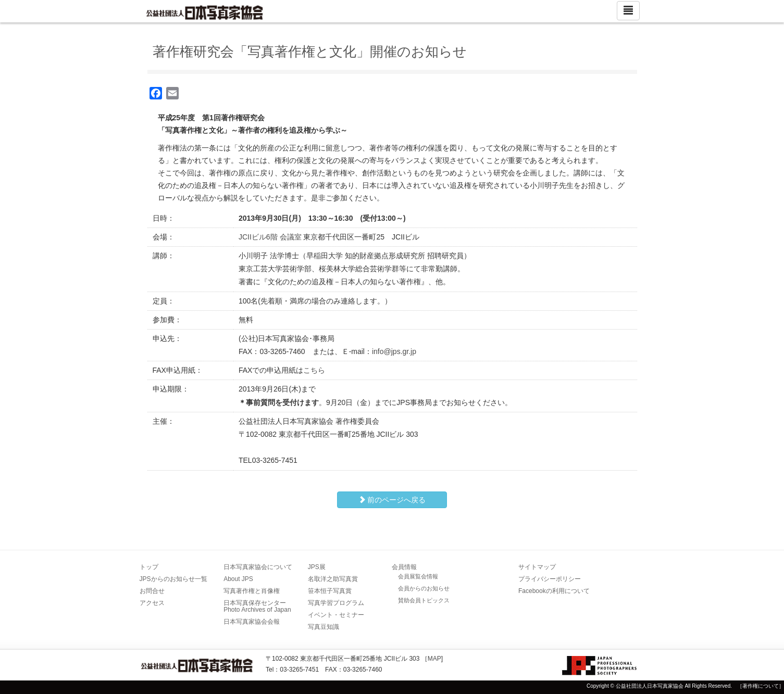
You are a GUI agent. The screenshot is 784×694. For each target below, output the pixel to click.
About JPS (238, 579)
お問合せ (152, 591)
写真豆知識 (323, 627)
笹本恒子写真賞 (330, 591)
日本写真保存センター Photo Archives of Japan (258, 606)
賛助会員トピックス (424, 600)
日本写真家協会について (258, 567)
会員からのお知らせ (424, 588)
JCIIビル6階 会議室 (270, 237)
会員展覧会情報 (418, 576)
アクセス (152, 603)
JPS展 (317, 567)
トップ (149, 567)
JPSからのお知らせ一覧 (173, 579)
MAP (434, 659)
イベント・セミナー (336, 615)
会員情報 (404, 567)
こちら (314, 370)
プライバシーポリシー (550, 579)
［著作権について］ (761, 686)
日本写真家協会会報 (252, 622)
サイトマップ (537, 567)
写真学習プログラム (336, 603)
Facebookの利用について (554, 591)
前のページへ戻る (392, 500)
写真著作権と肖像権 (252, 591)
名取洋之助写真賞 (333, 579)
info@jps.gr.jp (394, 351)
